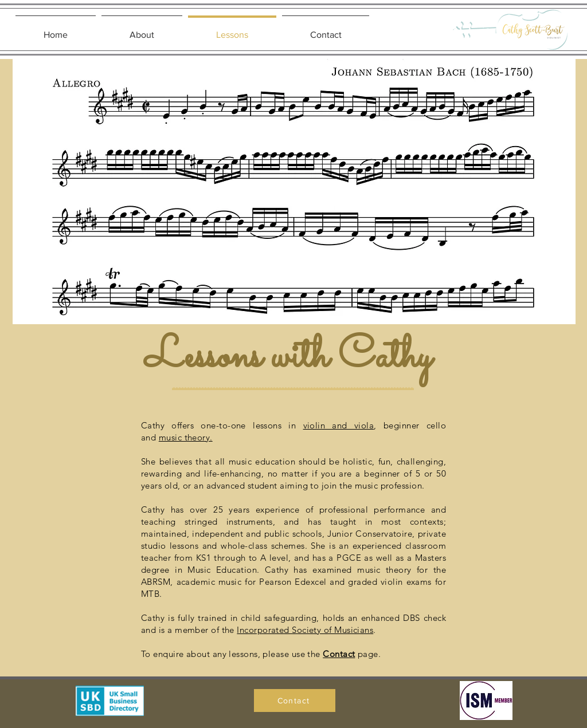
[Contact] (295, 701)
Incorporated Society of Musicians (305, 630)
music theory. (186, 437)
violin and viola (339, 425)
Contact (339, 654)
